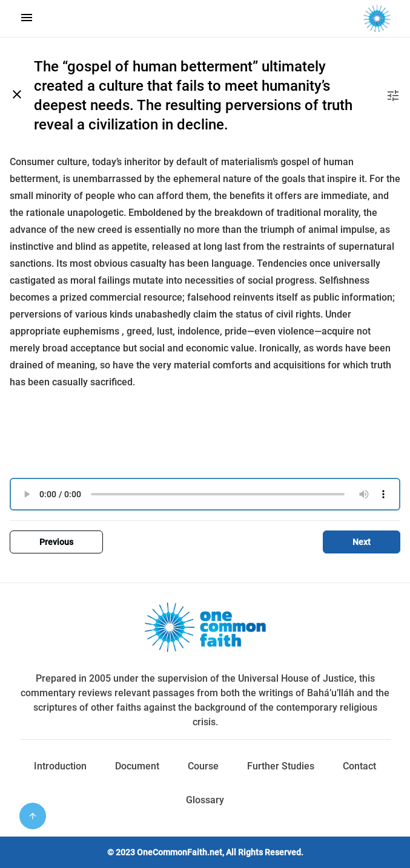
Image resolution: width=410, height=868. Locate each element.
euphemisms (91, 331)
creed (110, 230)
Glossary (205, 800)
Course (203, 766)
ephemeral (197, 179)
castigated (32, 280)
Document (137, 766)
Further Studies (281, 766)
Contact (359, 766)
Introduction (60, 766)
